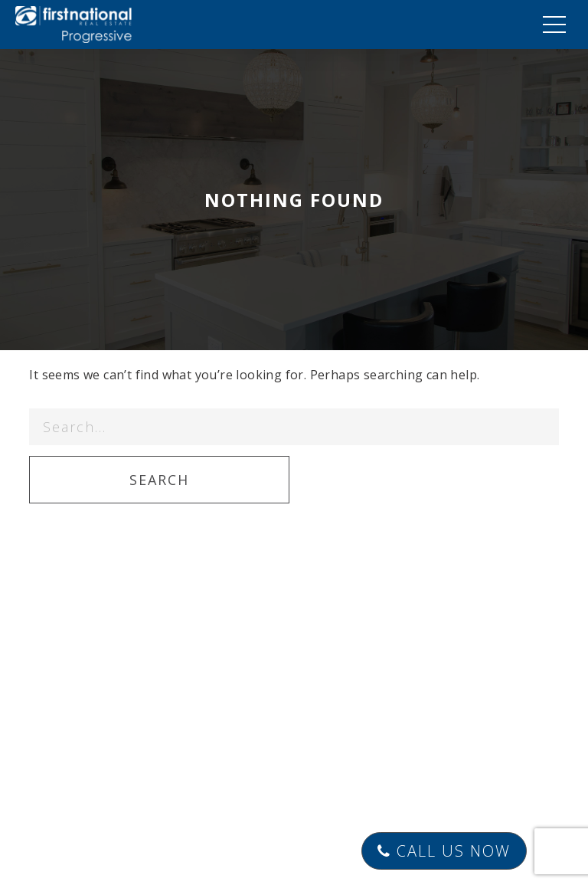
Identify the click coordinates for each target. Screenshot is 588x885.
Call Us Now (444, 851)
